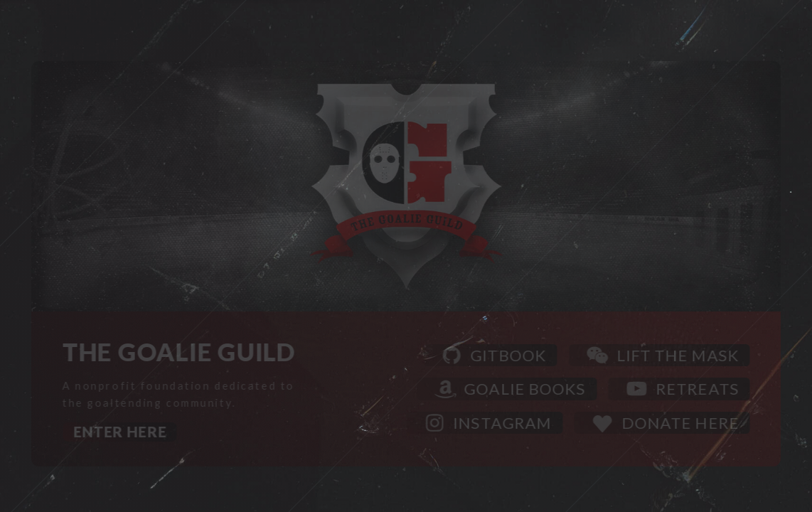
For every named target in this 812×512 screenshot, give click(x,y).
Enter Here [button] (121, 432)
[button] (491, 356)
